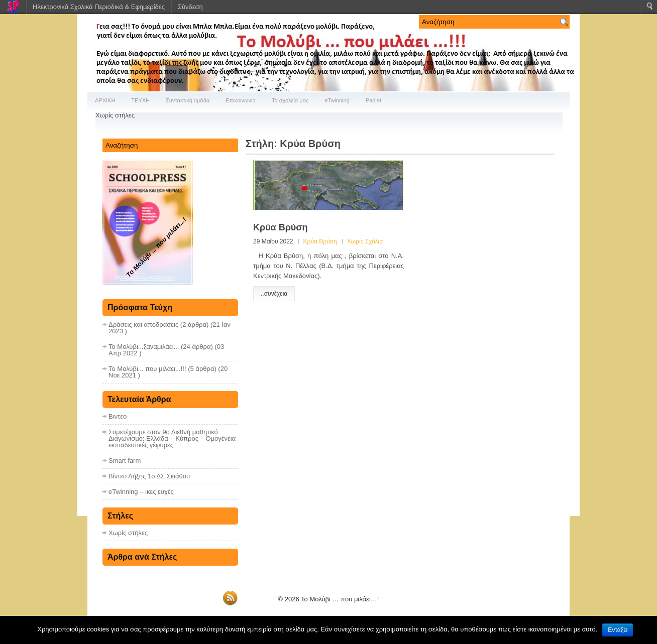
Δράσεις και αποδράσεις (143, 325)
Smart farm (125, 461)
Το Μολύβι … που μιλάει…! (340, 599)
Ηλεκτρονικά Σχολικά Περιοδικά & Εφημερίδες (99, 7)
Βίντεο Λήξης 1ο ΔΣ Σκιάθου (149, 476)
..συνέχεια (274, 294)
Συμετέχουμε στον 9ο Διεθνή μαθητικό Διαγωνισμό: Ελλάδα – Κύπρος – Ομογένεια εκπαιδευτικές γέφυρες (172, 438)
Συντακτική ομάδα (188, 100)
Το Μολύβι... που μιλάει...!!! (147, 369)
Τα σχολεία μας (290, 100)
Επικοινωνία (241, 100)
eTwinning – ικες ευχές (141, 492)
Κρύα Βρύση (281, 227)
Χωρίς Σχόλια (365, 241)
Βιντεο (118, 416)
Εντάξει (618, 630)
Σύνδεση (190, 7)
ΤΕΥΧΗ (140, 100)
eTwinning (337, 100)
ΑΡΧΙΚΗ (105, 100)
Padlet (373, 100)
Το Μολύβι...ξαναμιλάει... (144, 347)
